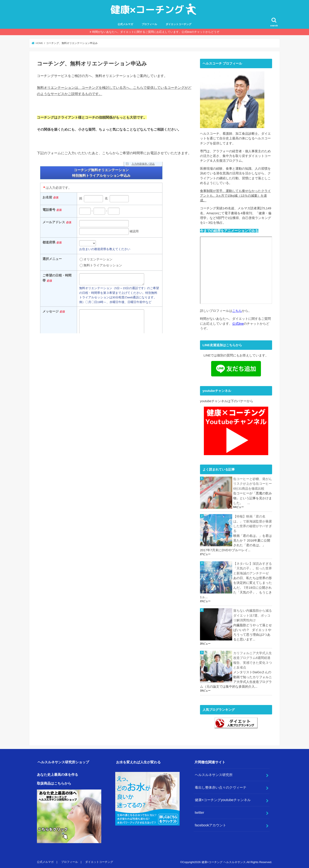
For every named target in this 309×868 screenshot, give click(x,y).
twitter (200, 812)
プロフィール (149, 24)
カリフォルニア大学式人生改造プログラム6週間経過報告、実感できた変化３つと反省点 (253, 659)
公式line (238, 323)
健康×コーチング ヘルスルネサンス (224, 861)
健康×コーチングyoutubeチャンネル (223, 799)
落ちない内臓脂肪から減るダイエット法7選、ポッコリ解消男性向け (253, 615)
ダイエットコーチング (179, 24)
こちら (237, 311)
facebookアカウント (211, 824)
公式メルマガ (125, 24)
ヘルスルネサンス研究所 (214, 774)
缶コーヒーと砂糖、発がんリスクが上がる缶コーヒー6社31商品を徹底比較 (253, 483)
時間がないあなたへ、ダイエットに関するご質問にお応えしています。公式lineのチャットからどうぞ (156, 32)
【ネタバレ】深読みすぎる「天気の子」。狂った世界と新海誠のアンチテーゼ (253, 568)
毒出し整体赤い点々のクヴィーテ (221, 786)
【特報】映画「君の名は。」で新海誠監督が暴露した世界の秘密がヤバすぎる (253, 523)
